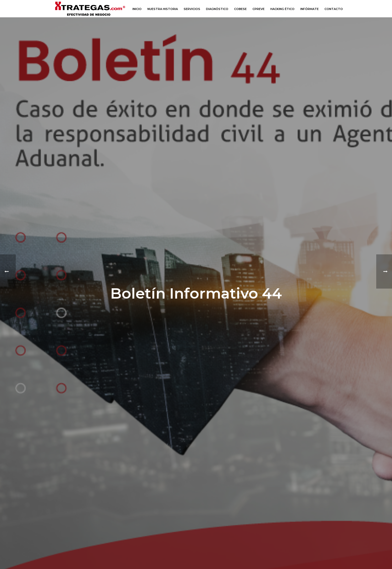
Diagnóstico (217, 9)
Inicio (137, 9)
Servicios (192, 9)
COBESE (240, 9)
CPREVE (259, 9)
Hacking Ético (282, 9)
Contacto (334, 9)
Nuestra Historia (163, 9)
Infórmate (310, 9)
